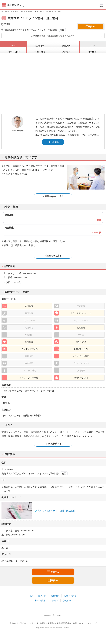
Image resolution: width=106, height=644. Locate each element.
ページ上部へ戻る (53, 615)
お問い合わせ (78, 623)
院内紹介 (43, 596)
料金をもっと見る (53, 256)
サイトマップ (91, 623)
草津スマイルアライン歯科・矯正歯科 (56, 511)
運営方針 (53, 623)
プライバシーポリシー (28, 623)
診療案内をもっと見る (53, 196)
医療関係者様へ (65, 623)
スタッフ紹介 (70, 596)
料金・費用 (40, 600)
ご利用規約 (43, 623)
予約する (67, 600)
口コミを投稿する (53, 444)
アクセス (54, 600)
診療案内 (55, 596)
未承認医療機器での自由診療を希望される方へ (53, 36)
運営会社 (13, 623)
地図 (62, 30)
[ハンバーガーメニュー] (102, 4)
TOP (32, 596)
